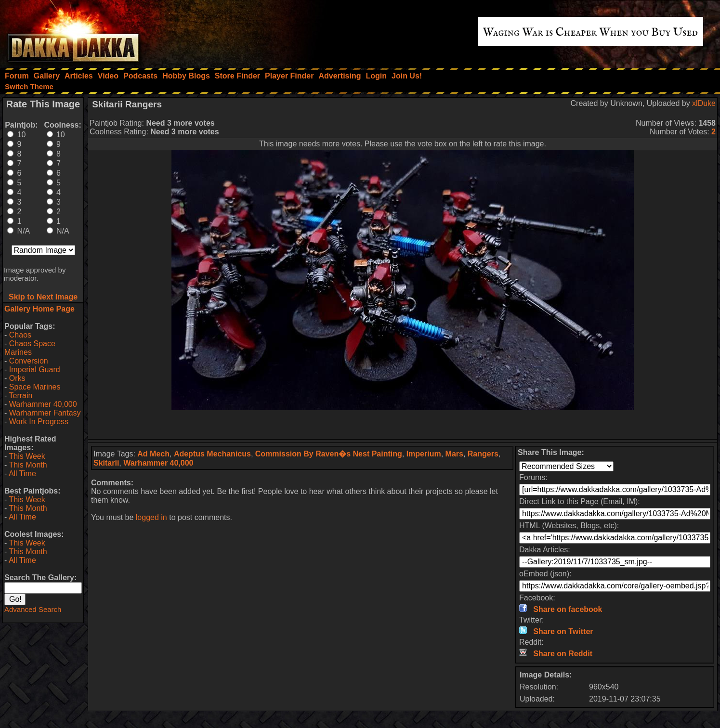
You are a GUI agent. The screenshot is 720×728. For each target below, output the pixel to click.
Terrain (20, 396)
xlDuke (704, 103)
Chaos (20, 335)
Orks (17, 378)
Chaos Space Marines (30, 348)
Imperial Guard (35, 370)
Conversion (29, 361)
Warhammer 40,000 (43, 404)
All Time (22, 474)
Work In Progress (39, 422)
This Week (27, 456)
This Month (28, 465)
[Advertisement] (403, 425)
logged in (151, 517)
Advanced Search (33, 609)
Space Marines (35, 387)
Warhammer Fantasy (45, 413)
